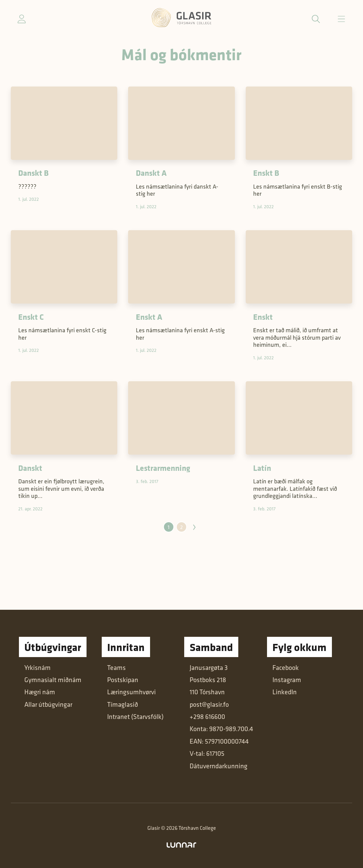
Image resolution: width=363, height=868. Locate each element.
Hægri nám (40, 692)
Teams (116, 668)
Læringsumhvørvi (131, 692)
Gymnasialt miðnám (53, 680)
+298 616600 (207, 717)
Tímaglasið (123, 704)
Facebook (286, 668)
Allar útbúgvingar (48, 704)
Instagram (287, 680)
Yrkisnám (38, 668)
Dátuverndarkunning (219, 766)
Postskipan (123, 680)
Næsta (194, 527)
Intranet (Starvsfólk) (135, 717)
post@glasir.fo (209, 704)
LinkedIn (285, 692)
